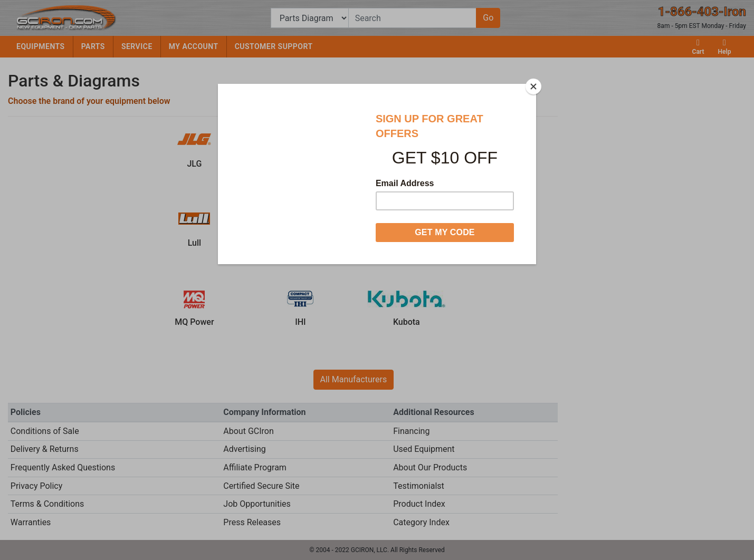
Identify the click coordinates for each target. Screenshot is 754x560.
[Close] (533, 86)
